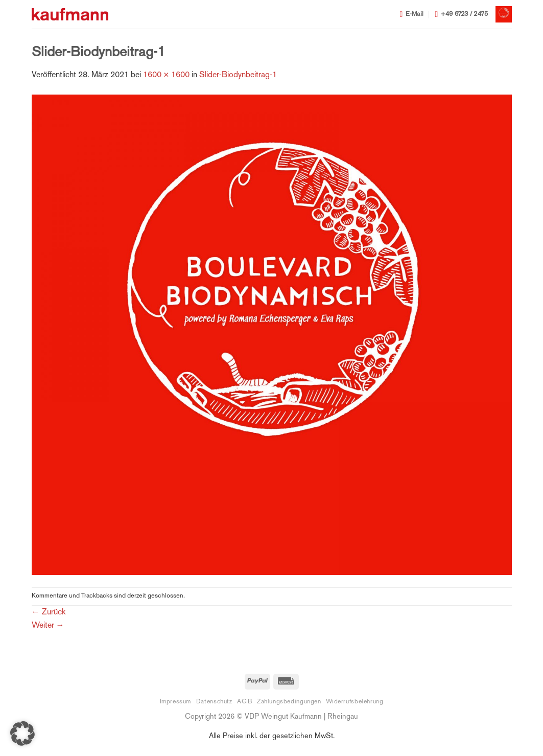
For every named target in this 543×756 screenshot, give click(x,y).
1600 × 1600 (166, 75)
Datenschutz (214, 702)
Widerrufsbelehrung (355, 702)
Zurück (49, 613)
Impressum (176, 702)
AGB (244, 702)
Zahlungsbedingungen (289, 702)
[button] (504, 14)
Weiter (48, 626)
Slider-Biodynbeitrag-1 (238, 75)
